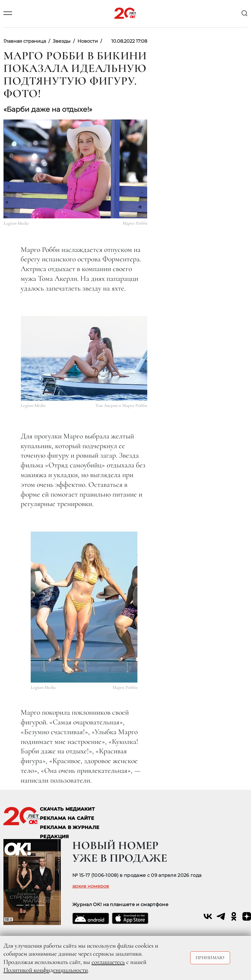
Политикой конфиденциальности (46, 970)
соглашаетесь (108, 962)
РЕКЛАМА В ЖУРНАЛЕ (70, 827)
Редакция (55, 837)
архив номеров (91, 886)
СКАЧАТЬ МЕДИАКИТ (67, 809)
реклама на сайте (67, 818)
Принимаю (210, 958)
